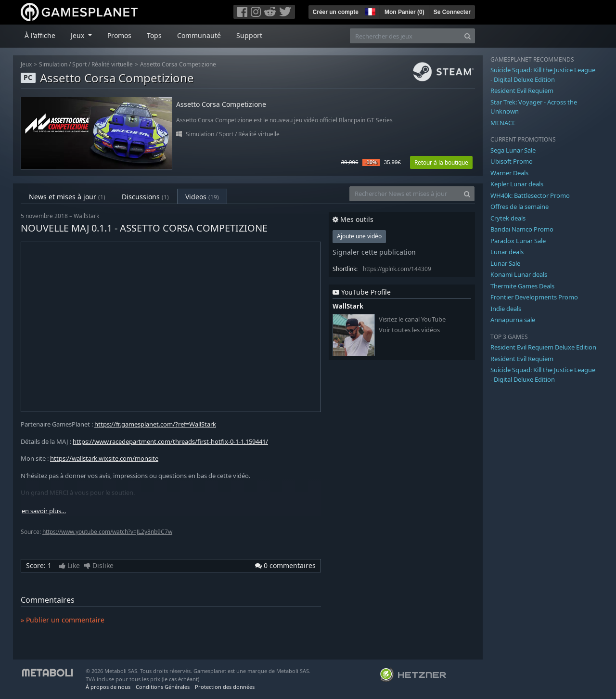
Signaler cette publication (374, 252)
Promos (119, 35)
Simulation (53, 64)
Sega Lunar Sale (513, 150)
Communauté (199, 35)
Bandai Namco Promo (522, 229)
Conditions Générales (163, 687)
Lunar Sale (505, 263)
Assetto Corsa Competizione (178, 64)
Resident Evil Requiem (522, 91)
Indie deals (506, 309)
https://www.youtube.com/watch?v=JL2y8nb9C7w (107, 532)
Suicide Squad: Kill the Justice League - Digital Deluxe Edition (543, 75)
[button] (369, 11)
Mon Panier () (404, 12)
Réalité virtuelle (112, 64)
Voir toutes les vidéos (409, 330)
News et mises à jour (67, 197)
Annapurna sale (513, 320)
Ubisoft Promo (512, 161)
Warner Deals (509, 173)
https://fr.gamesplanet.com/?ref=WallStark (155, 424)
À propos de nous (108, 687)
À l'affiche (40, 35)
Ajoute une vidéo (359, 236)
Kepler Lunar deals (517, 184)
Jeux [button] (78, 35)
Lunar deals (507, 252)
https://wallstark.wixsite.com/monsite (104, 458)
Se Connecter (452, 12)
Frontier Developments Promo (534, 297)
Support (249, 35)
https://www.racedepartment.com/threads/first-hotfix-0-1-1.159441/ (170, 441)
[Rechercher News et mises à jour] (405, 194)
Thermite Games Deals (522, 286)
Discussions (145, 197)
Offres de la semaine (520, 207)
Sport (79, 64)
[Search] (468, 36)
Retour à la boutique (441, 162)
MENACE (503, 123)
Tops (154, 35)
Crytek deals (508, 218)
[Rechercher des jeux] (405, 36)
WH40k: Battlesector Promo (530, 195)
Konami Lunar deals (519, 274)
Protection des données (225, 687)
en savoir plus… (44, 511)
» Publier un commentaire (63, 620)
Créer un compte (336, 12)
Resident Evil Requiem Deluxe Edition (543, 347)
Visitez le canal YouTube (412, 319)
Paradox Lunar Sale (518, 241)
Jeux (26, 64)
